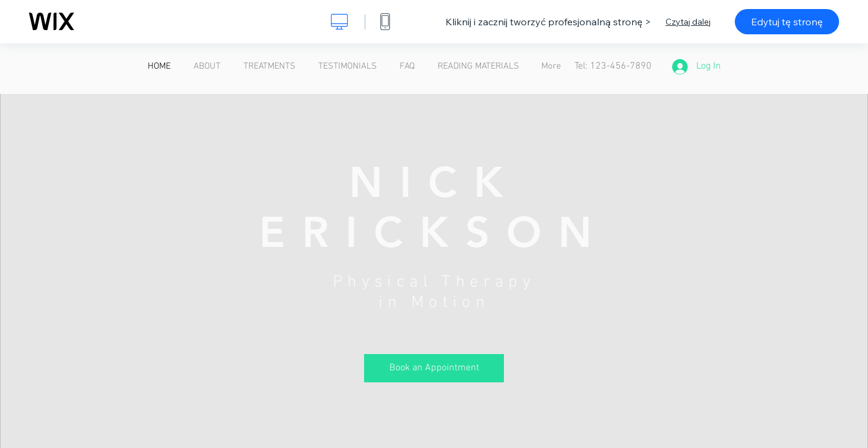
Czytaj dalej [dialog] (688, 22)
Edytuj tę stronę (787, 22)
